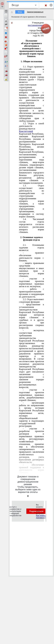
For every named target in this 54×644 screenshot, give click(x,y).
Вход (20, 12)
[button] (2, 5)
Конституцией (26, 131)
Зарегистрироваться (35, 12)
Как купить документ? (41, 517)
